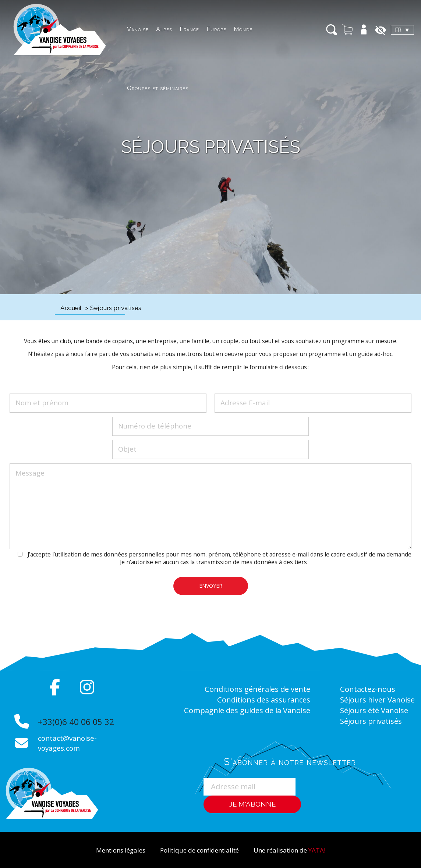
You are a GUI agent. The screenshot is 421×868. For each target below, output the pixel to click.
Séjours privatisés (375, 740)
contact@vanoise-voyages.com (70, 743)
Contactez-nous (371, 689)
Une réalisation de (298, 850)
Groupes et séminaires (249, 29)
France (147, 29)
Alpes (122, 29)
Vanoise (96, 29)
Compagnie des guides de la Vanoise (238, 709)
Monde (201, 29)
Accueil (71, 308)
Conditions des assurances (258, 699)
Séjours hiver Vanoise (366, 704)
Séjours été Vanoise (362, 725)
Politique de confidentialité (198, 850)
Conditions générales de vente (250, 689)
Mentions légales (111, 850)
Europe (174, 29)
